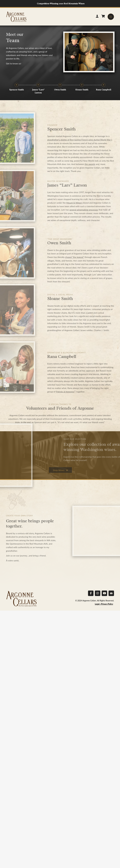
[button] (111, 17)
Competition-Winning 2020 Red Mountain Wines (61, 4)
